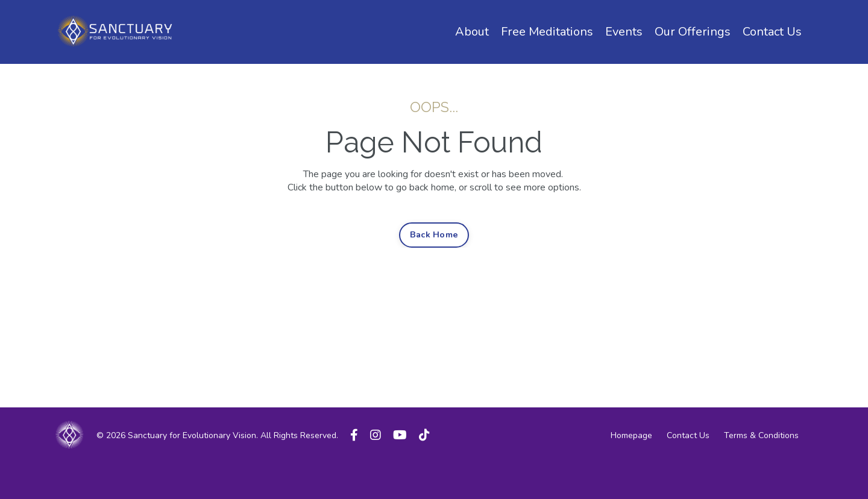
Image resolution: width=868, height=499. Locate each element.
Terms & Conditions (761, 435)
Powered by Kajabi (778, 469)
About (472, 32)
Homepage (631, 435)
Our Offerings (693, 32)
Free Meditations (547, 32)
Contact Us (772, 32)
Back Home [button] (434, 234)
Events (624, 32)
